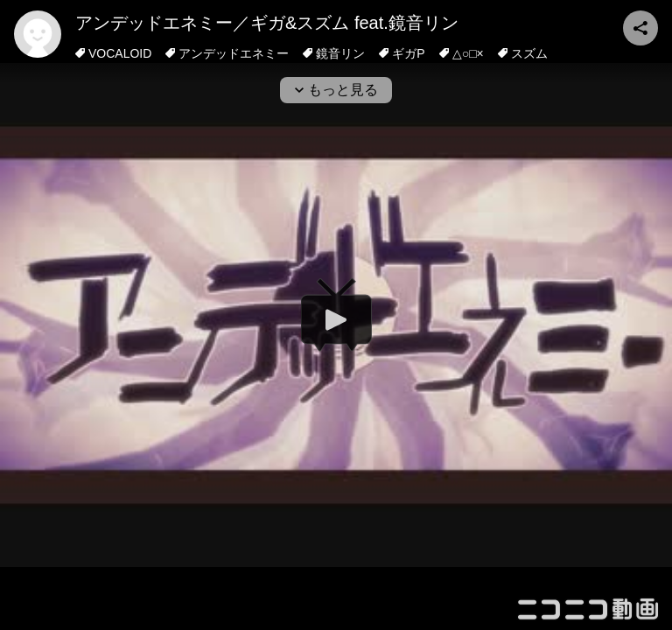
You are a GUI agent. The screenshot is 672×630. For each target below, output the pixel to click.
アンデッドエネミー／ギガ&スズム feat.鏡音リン (267, 23)
